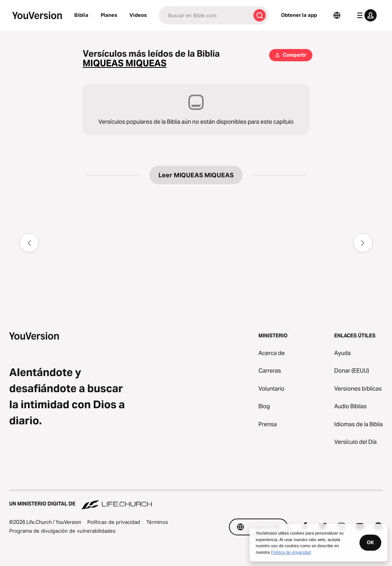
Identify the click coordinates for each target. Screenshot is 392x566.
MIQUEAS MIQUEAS (125, 63)
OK (370, 542)
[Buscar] (205, 15)
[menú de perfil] (365, 15)
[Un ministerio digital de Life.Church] (196, 500)
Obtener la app (299, 15)
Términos (157, 522)
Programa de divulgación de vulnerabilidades (62, 531)
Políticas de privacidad (114, 522)
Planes (109, 15)
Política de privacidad (291, 552)
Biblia (81, 15)
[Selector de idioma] (337, 15)
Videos (138, 15)
